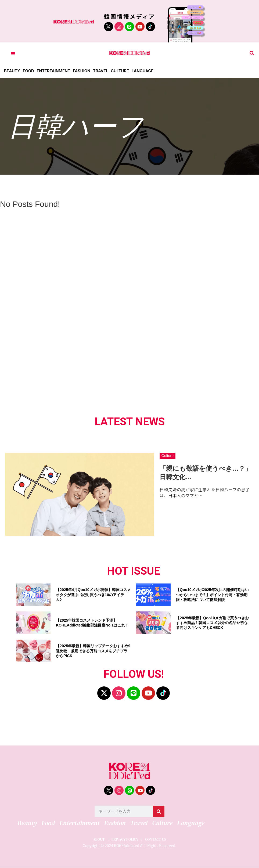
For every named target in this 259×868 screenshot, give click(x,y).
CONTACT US (159, 839)
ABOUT (95, 839)
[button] (252, 53)
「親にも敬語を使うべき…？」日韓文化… (206, 473)
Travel (103, 71)
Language (146, 71)
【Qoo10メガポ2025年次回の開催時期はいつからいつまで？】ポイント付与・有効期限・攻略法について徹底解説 (212, 595)
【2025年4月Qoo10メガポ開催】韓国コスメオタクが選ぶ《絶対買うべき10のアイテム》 (93, 595)
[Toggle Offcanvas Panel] (13, 53)
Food (29, 71)
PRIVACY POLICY (124, 839)
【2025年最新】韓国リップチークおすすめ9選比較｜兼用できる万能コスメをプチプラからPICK (93, 651)
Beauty (12, 71)
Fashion (84, 71)
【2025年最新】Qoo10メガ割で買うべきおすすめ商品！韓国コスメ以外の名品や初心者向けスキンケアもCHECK (212, 623)
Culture (123, 71)
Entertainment (55, 71)
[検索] (159, 811)
